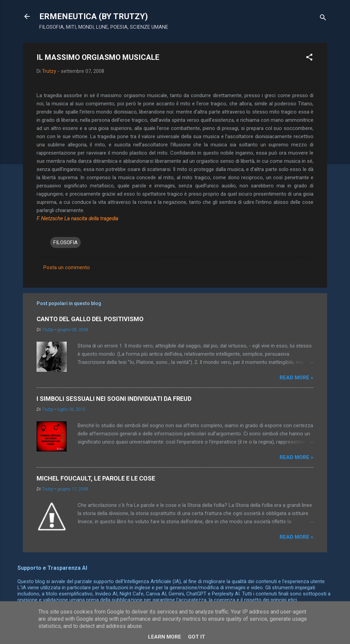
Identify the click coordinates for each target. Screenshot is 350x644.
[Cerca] (323, 19)
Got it (197, 637)
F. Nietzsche (50, 219)
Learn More (165, 637)
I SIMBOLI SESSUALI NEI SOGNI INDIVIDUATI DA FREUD (114, 399)
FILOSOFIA (65, 242)
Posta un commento (67, 267)
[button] (309, 58)
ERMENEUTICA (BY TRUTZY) (94, 16)
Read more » (297, 378)
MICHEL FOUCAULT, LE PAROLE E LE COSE (96, 478)
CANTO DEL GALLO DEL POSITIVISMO (90, 319)
